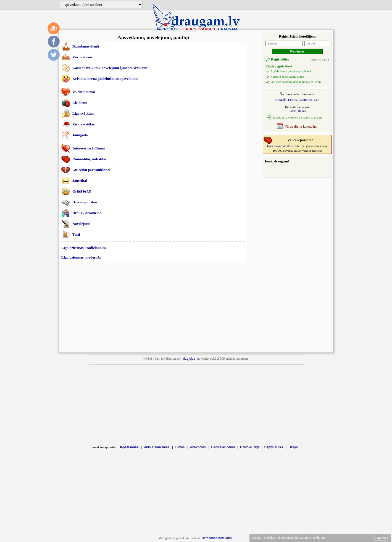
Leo (317, 100)
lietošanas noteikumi (218, 538)
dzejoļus (189, 359)
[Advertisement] (153, 307)
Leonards (305, 100)
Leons (292, 100)
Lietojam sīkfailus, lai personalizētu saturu (289, 538)
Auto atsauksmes (157, 447)
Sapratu (381, 538)
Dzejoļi (293, 447)
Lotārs (293, 111)
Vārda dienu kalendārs (297, 126)
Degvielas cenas (223, 447)
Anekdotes (198, 447)
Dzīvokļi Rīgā (250, 447)
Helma (302, 111)
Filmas (180, 447)
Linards (281, 100)
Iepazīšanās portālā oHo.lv (283, 146)
